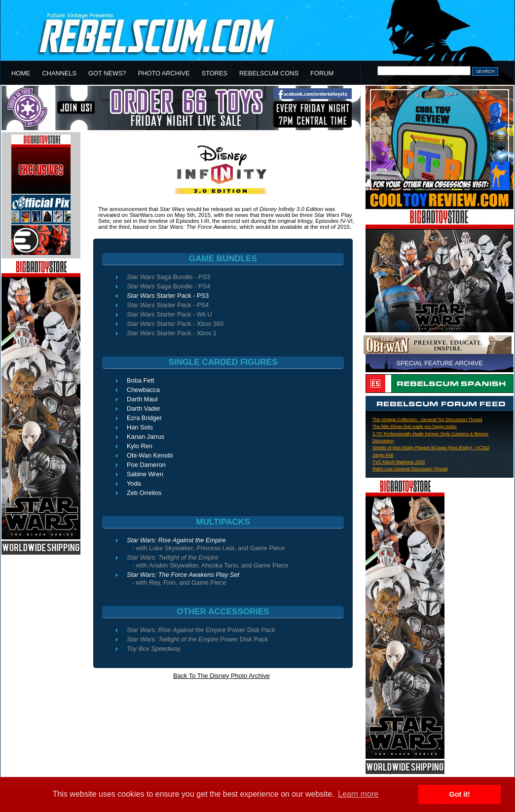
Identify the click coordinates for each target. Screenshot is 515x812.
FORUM (322, 73)
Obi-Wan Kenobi (150, 455)
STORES (215, 73)
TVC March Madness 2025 (399, 462)
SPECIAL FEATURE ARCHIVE (440, 363)
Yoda (134, 483)
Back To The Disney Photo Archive (221, 676)
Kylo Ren (140, 446)
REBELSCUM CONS (269, 73)
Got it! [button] (460, 794)
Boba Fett (141, 380)
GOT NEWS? (107, 73)
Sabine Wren (145, 474)
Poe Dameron (146, 465)
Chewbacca (143, 390)
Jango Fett (383, 455)
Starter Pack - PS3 (168, 296)
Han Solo (140, 427)
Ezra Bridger (144, 418)
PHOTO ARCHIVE (164, 73)
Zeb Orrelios (144, 493)
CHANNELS (59, 73)
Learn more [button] (358, 794)
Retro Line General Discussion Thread (410, 469)
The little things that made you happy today (415, 426)
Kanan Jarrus (146, 437)
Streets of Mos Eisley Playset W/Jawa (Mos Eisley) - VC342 (431, 448)
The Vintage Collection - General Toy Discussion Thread (427, 420)
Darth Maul (142, 399)
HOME (21, 73)
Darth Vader (144, 408)
